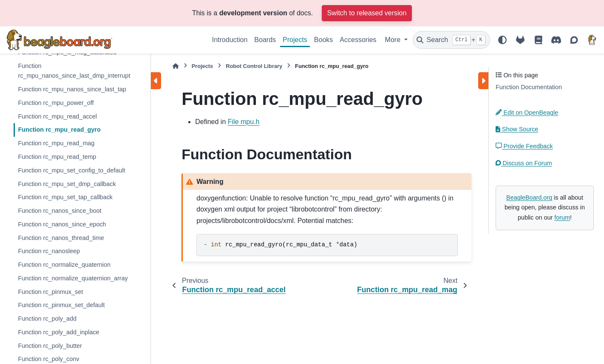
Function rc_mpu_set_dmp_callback (67, 184)
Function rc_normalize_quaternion (64, 265)
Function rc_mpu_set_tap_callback (65, 197)
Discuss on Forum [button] (524, 163)
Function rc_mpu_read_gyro (59, 130)
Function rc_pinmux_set (50, 292)
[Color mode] (502, 40)
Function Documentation (529, 87)
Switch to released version (367, 13)
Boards (265, 40)
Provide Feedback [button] (524, 146)
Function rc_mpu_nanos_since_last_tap (72, 89)
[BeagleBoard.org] (592, 40)
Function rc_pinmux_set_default (61, 305)
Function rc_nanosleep (49, 251)
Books (323, 40)
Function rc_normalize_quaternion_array (73, 278)
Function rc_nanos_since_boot (60, 211)
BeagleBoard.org (529, 198)
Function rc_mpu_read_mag (56, 143)
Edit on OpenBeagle (527, 113)
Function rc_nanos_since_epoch (62, 224)
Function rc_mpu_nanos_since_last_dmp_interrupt (74, 71)
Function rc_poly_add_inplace (58, 332)
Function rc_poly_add (47, 319)
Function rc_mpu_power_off (56, 103)
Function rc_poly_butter (50, 346)
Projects (295, 40)
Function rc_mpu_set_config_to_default (71, 170)
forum (562, 217)
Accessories (358, 40)
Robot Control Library (254, 66)
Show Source (517, 129)
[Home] (176, 66)
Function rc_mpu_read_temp (57, 157)
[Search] (451, 40)
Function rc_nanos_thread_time (61, 238)
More (394, 40)
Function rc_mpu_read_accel (57, 116)
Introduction (230, 40)
